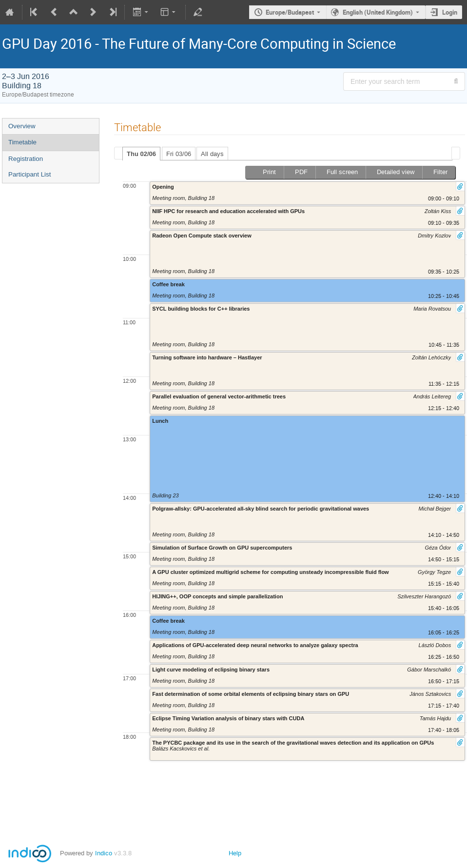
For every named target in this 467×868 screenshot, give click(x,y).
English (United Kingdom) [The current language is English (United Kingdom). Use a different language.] (378, 12)
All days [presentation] (212, 154)
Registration (26, 159)
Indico (104, 853)
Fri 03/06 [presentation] (179, 154)
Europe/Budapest (290, 12)
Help (235, 853)
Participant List (29, 174)
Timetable (22, 142)
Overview (22, 126)
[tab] (141, 154)
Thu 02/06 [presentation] (141, 154)
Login (450, 12)
